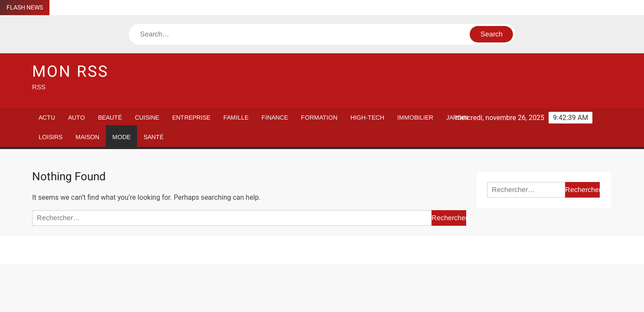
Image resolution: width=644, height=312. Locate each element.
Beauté (110, 117)
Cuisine (147, 117)
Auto (77, 117)
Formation (319, 117)
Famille (236, 117)
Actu (47, 117)
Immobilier (415, 117)
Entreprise (191, 117)
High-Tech (367, 117)
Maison (87, 137)
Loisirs (51, 137)
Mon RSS (70, 72)
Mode (121, 137)
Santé (154, 137)
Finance (275, 117)
